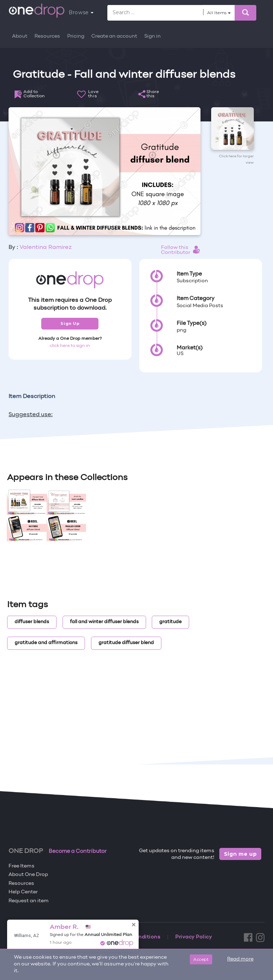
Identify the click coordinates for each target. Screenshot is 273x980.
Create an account (114, 36)
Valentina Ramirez (46, 247)
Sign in (152, 36)
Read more (240, 959)
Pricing (76, 36)
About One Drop (28, 875)
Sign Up (70, 323)
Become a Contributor (78, 851)
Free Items (22, 866)
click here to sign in (70, 346)
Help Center (23, 892)
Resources (47, 36)
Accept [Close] (201, 959)
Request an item (29, 901)
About (20, 36)
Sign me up (240, 854)
